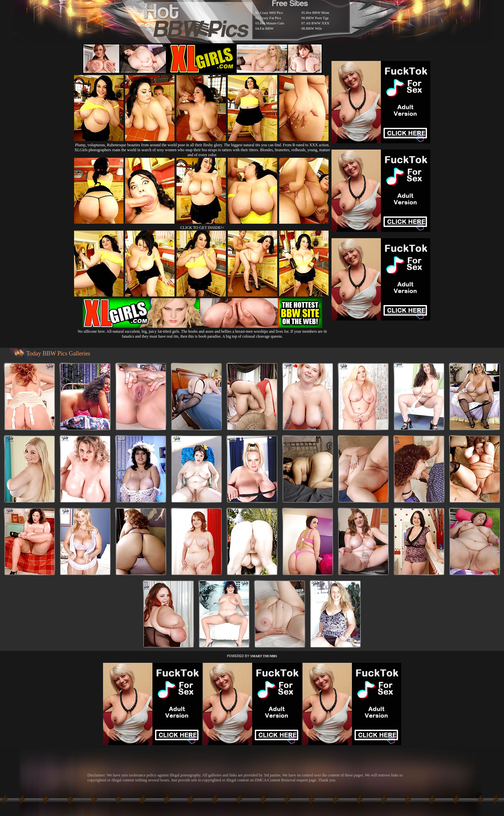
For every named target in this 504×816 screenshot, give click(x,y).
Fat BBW (267, 28)
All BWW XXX (318, 23)
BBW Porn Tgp (317, 18)
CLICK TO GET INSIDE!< (202, 228)
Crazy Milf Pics (271, 13)
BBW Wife (314, 28)
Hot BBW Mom (318, 13)
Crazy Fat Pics (270, 18)
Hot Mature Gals (272, 23)
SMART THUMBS (264, 656)
